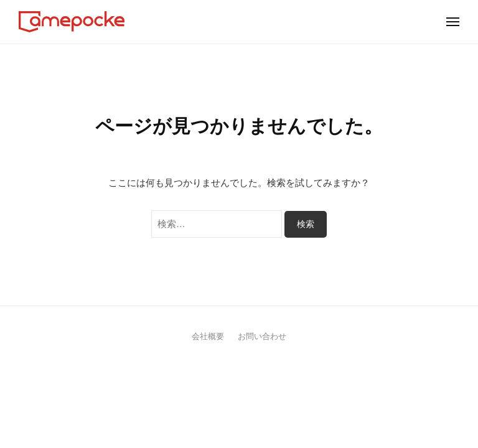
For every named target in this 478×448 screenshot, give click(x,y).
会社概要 (208, 336)
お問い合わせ (262, 336)
